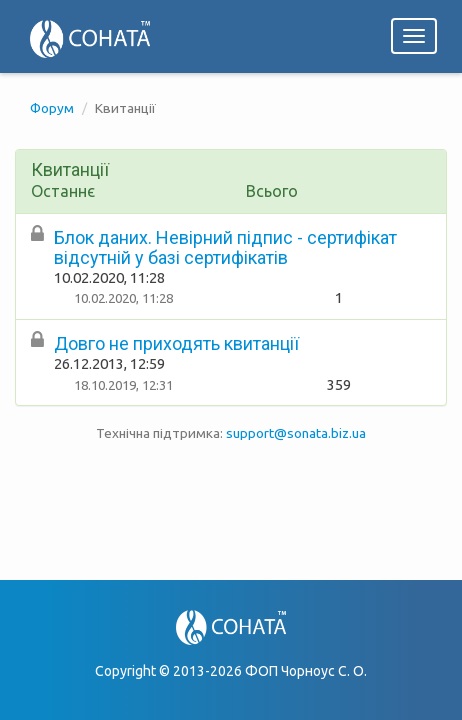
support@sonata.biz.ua (296, 433)
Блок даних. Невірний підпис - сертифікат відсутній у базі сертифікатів (225, 247)
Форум (52, 108)
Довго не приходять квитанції (176, 343)
